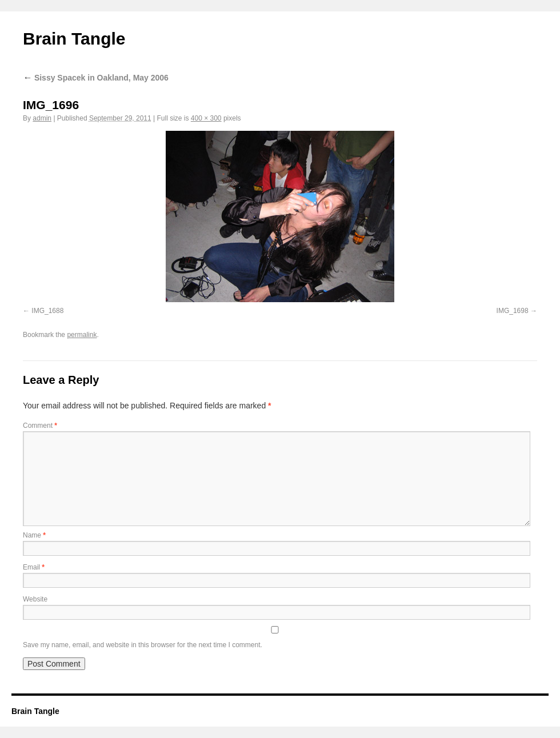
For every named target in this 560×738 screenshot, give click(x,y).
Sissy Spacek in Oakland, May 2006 (96, 78)
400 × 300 (206, 118)
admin (42, 118)
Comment (40, 426)
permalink (82, 335)
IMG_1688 (47, 311)
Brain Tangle (74, 39)
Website (35, 599)
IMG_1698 (513, 311)
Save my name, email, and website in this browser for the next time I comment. (143, 645)
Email (34, 567)
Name (34, 535)
